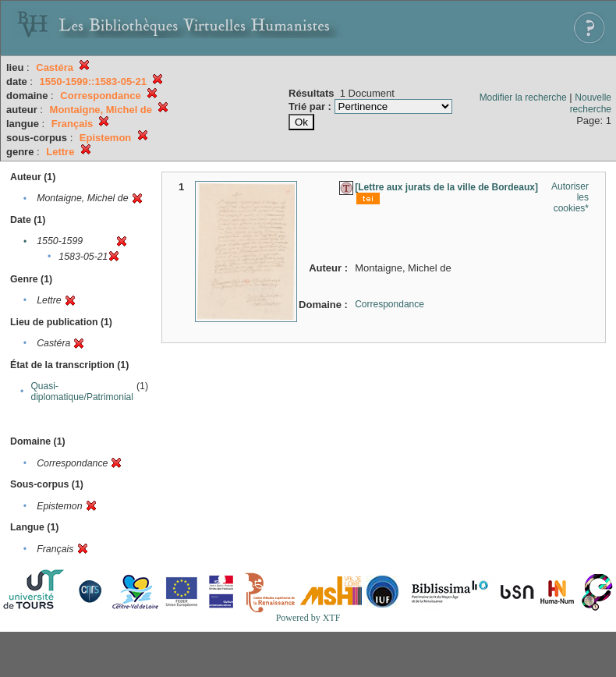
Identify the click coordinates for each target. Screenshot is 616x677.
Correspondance (389, 304)
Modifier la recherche (523, 97)
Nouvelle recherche (591, 103)
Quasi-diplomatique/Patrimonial (82, 392)
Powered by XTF (308, 618)
